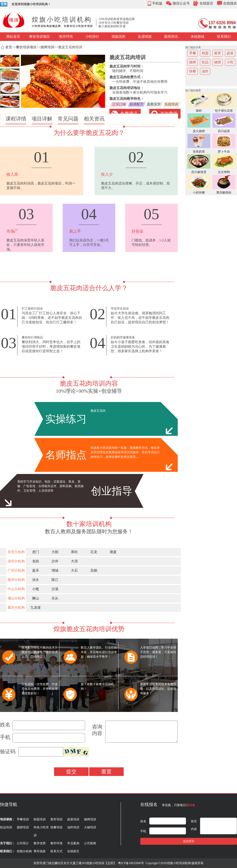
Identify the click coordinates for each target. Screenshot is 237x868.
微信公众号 (181, 3)
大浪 (74, 561)
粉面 (205, 53)
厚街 (74, 552)
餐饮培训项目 (39, 37)
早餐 (193, 53)
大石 (74, 570)
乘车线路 (40, 851)
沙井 (55, 561)
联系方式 (56, 851)
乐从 (55, 598)
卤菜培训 (73, 819)
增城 (55, 570)
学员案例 (73, 843)
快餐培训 (56, 827)
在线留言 (206, 3)
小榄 (36, 589)
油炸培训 (73, 827)
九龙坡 (36, 608)
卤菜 (230, 53)
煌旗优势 (118, 37)
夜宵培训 (56, 819)
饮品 (205, 62)
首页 (9, 47)
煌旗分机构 (24, 851)
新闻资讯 (171, 37)
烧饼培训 (23, 827)
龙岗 (36, 561)
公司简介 (23, 843)
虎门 (36, 552)
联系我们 (224, 37)
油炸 (205, 71)
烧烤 (193, 62)
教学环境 (66, 37)
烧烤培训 (47, 47)
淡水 (36, 580)
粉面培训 (40, 819)
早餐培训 (23, 819)
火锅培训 (90, 827)
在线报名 (230, 3)
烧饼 (218, 62)
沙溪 (55, 589)
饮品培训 (6, 827)
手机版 (157, 3)
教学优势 (40, 843)
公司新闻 (90, 843)
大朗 (55, 552)
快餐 (193, 71)
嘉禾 (36, 570)
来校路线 (198, 37)
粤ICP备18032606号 (131, 863)
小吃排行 (92, 37)
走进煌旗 (145, 37)
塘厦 (113, 552)
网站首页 (13, 37)
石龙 (94, 552)
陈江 (55, 580)
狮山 (36, 598)
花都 (94, 570)
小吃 (230, 62)
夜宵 (218, 53)
